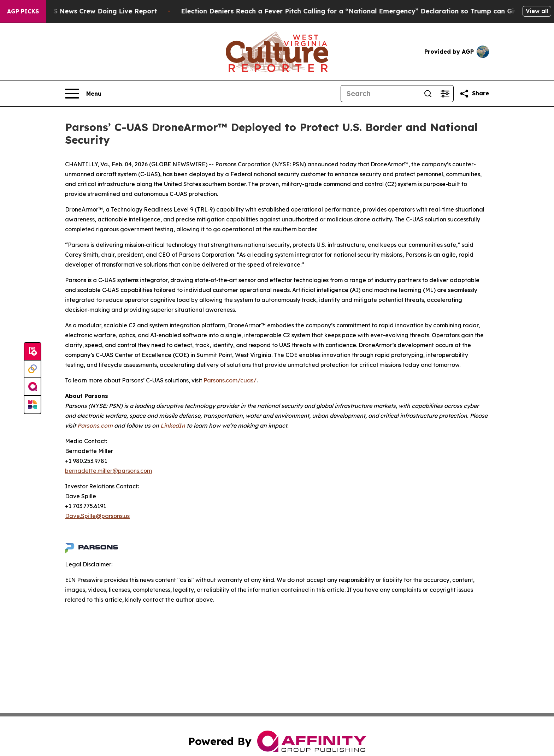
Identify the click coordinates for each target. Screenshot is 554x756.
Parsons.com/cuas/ (230, 380)
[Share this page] (474, 94)
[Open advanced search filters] (445, 94)
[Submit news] (33, 352)
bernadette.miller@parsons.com (108, 471)
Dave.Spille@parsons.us (97, 516)
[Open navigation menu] (83, 94)
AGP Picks (23, 11)
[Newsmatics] (33, 405)
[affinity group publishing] (33, 387)
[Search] (380, 94)
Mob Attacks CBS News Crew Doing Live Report (86, 11)
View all (537, 11)
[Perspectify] (33, 369)
